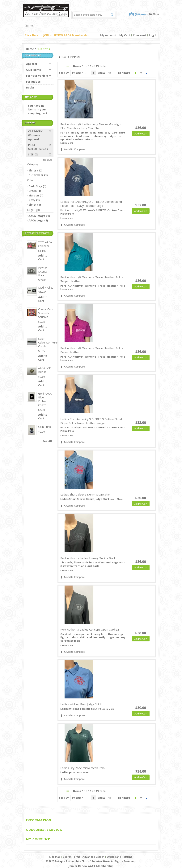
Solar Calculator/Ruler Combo (48, 342)
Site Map (55, 857)
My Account (108, 35)
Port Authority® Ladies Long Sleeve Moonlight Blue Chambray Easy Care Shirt (91, 126)
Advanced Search (93, 857)
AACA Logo (36, 220)
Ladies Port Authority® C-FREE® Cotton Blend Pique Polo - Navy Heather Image (91, 421)
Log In (153, 35)
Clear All (48, 160)
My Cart (125, 35)
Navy (32, 200)
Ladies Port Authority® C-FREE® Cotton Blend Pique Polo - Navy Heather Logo (91, 204)
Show (101, 73)
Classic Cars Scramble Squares (46, 313)
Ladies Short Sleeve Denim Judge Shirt (85, 494)
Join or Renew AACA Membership (91, 866)
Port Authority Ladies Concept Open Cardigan (90, 629)
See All (47, 441)
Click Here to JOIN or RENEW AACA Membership (57, 35)
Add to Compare (75, 149)
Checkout (140, 35)
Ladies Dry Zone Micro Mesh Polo (83, 768)
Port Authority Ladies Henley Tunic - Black (88, 558)
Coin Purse (45, 427)
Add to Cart (43, 257)
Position (78, 73)
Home (30, 49)
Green (33, 191)
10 (110, 73)
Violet (32, 205)
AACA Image (37, 216)
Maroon (34, 195)
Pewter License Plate (43, 272)
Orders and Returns (119, 857)
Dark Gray (35, 186)
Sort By (64, 73)
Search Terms (72, 857)
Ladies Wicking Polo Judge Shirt (81, 704)
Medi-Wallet (46, 288)
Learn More (67, 143)
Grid (62, 66)
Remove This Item (51, 131)
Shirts (32, 170)
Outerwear (36, 175)
